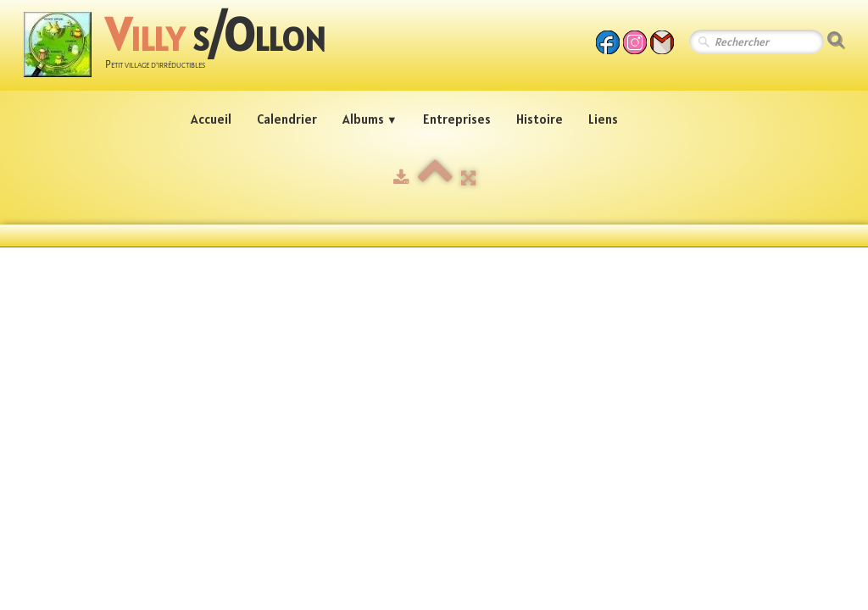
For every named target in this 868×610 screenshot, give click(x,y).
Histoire (540, 119)
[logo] (181, 47)
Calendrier (287, 119)
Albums (370, 119)
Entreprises (457, 119)
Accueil (211, 119)
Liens (603, 119)
